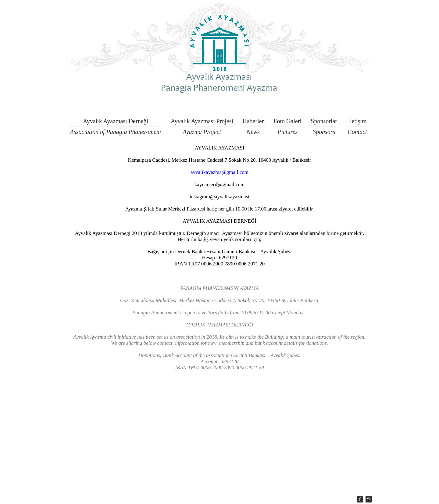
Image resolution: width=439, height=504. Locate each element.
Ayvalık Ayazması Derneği (116, 122)
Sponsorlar (324, 122)
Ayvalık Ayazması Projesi (202, 122)
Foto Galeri (287, 122)
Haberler (253, 122)
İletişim (357, 122)
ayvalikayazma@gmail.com (220, 172)
